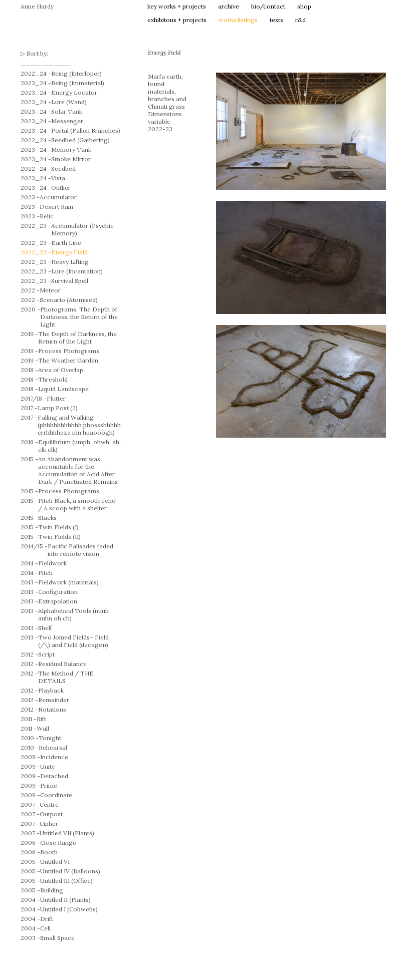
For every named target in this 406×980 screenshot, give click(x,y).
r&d (300, 20)
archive (229, 6)
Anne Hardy (37, 6)
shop (304, 6)
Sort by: (37, 53)
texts (276, 20)
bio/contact (268, 6)
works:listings (238, 20)
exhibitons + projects (177, 20)
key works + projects (177, 6)
